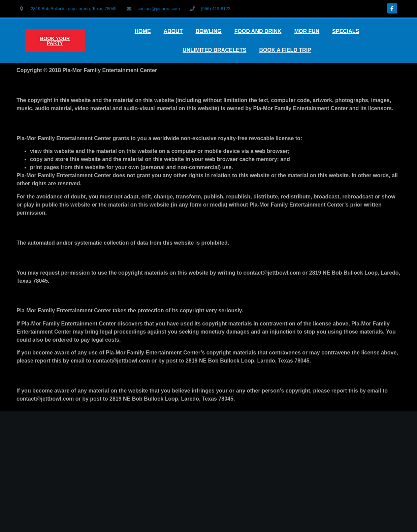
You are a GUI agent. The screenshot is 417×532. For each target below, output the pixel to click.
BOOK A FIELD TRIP (285, 50)
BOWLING (208, 31)
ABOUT (173, 31)
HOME (143, 31)
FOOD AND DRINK (258, 31)
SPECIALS (346, 31)
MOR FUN (307, 31)
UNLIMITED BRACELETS (214, 50)
